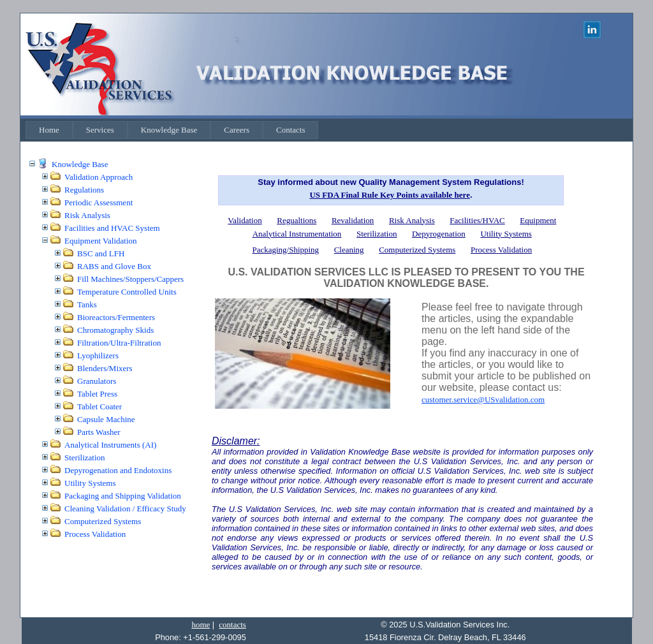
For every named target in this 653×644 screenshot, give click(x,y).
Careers (237, 130)
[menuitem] (49, 130)
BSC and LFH (101, 253)
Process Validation (95, 534)
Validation (245, 220)
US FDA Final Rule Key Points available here (389, 195)
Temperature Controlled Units (127, 292)
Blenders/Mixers (105, 368)
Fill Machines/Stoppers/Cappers (130, 279)
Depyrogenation (439, 234)
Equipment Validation (101, 241)
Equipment (538, 220)
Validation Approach (99, 177)
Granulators (97, 381)
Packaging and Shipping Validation (123, 496)
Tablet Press (97, 394)
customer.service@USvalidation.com (483, 399)
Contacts (291, 130)
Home (49, 130)
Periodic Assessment (99, 202)
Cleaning (349, 250)
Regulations (84, 190)
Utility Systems (90, 483)
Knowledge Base (169, 130)
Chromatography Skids (115, 330)
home (201, 625)
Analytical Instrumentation (297, 234)
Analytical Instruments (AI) (110, 445)
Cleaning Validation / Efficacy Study (125, 509)
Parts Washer (99, 432)
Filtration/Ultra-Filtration (119, 343)
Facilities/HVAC (477, 220)
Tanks (87, 304)
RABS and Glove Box (114, 266)
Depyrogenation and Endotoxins (118, 470)
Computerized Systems (103, 521)
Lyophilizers (98, 355)
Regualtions (297, 220)
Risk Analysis (87, 215)
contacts (232, 625)
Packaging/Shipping (285, 250)
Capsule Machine (106, 419)
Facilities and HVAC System (112, 228)
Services (100, 130)
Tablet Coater (99, 406)
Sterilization (85, 457)
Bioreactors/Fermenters (116, 317)
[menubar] (172, 130)
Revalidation (353, 220)
